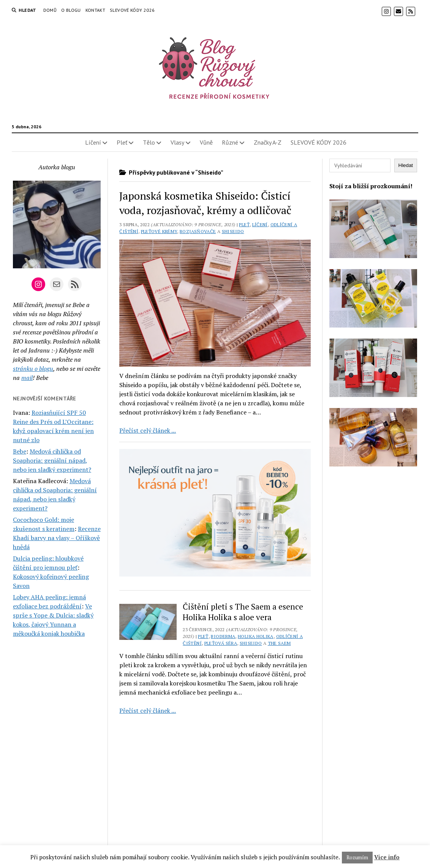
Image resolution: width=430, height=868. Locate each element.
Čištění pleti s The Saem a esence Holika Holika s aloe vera (243, 612)
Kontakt (96, 10)
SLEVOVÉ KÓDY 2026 (132, 10)
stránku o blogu (33, 369)
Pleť (122, 142)
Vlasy (177, 142)
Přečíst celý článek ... (148, 430)
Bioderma (223, 636)
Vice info (387, 857)
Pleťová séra (221, 643)
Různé (230, 142)
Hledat (406, 165)
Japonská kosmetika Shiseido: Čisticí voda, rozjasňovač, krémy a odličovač (205, 203)
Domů (50, 10)
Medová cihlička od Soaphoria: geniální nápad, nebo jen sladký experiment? (52, 460)
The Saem (279, 643)
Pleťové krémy (159, 231)
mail (27, 378)
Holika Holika (256, 636)
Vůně (206, 142)
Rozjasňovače (198, 231)
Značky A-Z (268, 142)
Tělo (149, 142)
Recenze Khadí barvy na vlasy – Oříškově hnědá (57, 538)
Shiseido (233, 231)
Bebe (20, 451)
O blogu (71, 10)
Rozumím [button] (357, 857)
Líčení (93, 142)
